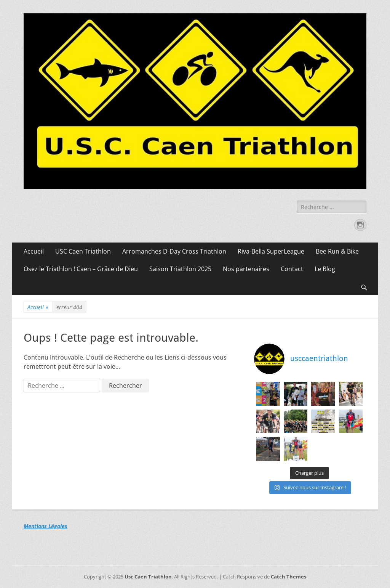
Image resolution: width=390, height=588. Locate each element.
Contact (292, 269)
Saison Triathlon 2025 (180, 269)
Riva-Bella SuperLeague (271, 251)
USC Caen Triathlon (83, 251)
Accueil (34, 251)
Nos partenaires (246, 269)
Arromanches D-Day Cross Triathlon (174, 251)
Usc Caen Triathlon (148, 577)
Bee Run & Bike (337, 251)
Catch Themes (289, 577)
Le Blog (325, 269)
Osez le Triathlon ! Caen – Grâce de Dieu (81, 269)
